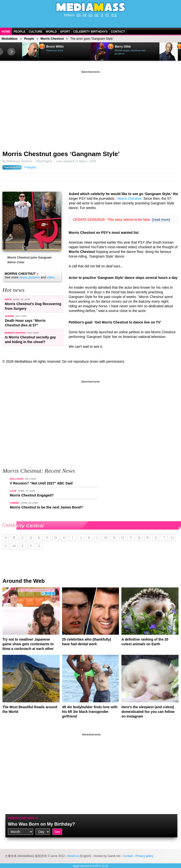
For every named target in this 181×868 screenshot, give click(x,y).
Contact (118, 32)
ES (90, 15)
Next (11, 52)
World (51, 32)
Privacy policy (144, 856)
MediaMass (10, 39)
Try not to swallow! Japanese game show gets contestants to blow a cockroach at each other (28, 644)
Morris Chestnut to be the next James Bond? (46, 507)
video (51, 277)
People (19, 32)
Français (30, 167)
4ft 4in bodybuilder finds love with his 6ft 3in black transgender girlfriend (90, 712)
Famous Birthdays (23, 818)
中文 (114, 15)
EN (79, 15)
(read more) (161, 220)
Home (6, 32)
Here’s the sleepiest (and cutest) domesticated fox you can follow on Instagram (148, 712)
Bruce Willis (55, 47)
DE (97, 15)
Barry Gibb (123, 47)
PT (107, 15)
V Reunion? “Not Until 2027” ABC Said (41, 483)
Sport (65, 32)
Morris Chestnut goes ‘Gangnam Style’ (61, 154)
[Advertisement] (90, 109)
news (23, 277)
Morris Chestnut (52, 39)
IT (102, 15)
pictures (34, 277)
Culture (36, 32)
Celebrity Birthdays (90, 32)
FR (85, 15)
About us (73, 856)
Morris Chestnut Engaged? (32, 495)
